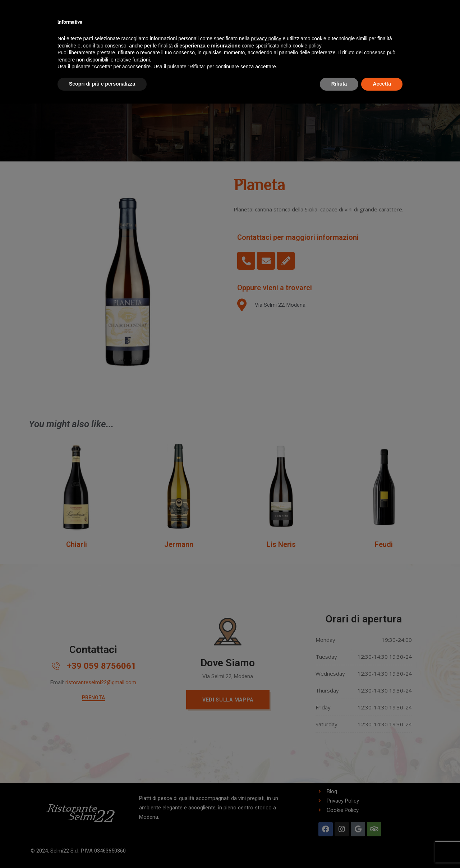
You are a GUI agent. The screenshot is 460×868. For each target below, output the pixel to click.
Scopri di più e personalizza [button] (102, 84)
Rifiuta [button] (339, 84)
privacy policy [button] (266, 38)
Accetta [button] (382, 84)
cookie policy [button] (307, 46)
